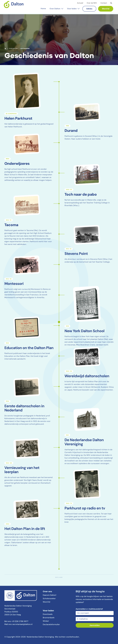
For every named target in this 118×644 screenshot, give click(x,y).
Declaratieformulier (51, 625)
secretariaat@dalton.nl (22, 624)
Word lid (105, 9)
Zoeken (111, 3)
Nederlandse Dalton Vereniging (15, 6)
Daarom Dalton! (50, 595)
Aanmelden (95, 625)
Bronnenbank (49, 618)
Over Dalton (13, 49)
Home (5, 49)
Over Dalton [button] (54, 9)
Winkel (46, 621)
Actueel (80, 3)
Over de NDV (92, 3)
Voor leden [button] (71, 9)
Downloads (48, 614)
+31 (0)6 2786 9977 (20, 621)
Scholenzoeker (49, 599)
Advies (89, 9)
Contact (104, 3)
